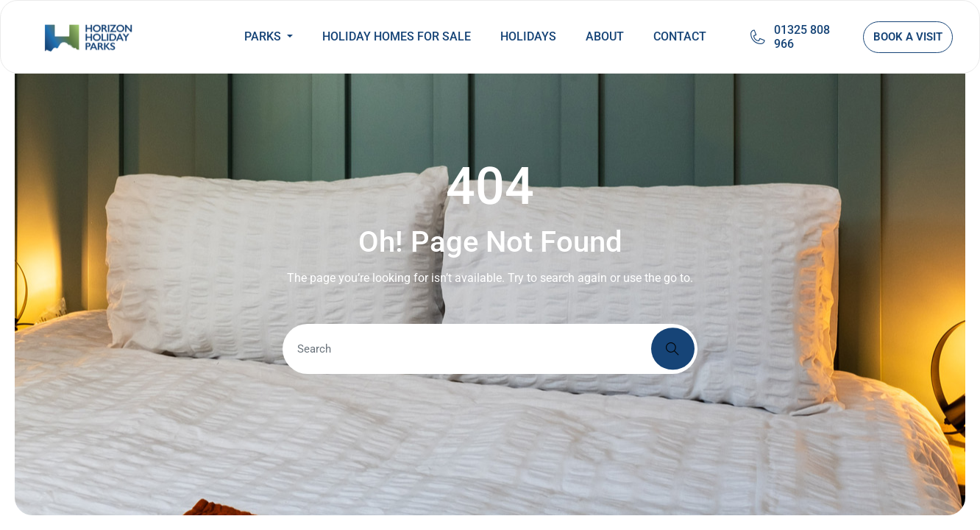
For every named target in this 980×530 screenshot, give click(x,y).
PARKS (264, 36)
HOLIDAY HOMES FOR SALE (397, 36)
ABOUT (605, 36)
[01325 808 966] (758, 37)
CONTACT (680, 36)
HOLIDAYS (528, 36)
